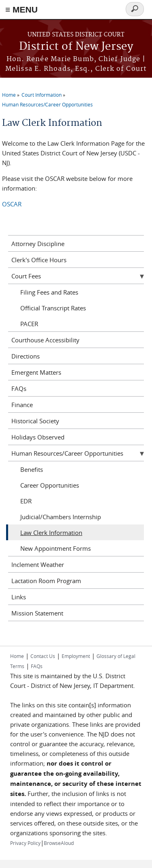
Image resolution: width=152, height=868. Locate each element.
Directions (26, 356)
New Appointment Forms (56, 548)
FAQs (19, 388)
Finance (22, 405)
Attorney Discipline (38, 244)
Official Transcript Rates (53, 308)
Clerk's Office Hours (39, 260)
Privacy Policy (25, 843)
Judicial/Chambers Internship (61, 517)
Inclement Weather (38, 565)
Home (9, 95)
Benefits (32, 469)
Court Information (42, 95)
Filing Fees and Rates (49, 292)
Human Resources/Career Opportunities (47, 104)
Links (19, 597)
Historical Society (35, 421)
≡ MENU (21, 10)
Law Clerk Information (51, 533)
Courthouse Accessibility (45, 340)
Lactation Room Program (46, 581)
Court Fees (26, 276)
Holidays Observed (38, 437)
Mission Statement (37, 613)
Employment (76, 656)
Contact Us (43, 656)
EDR (26, 501)
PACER (29, 324)
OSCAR (12, 204)
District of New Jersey (76, 47)
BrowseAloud (59, 843)
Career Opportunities (50, 485)
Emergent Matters (36, 372)
